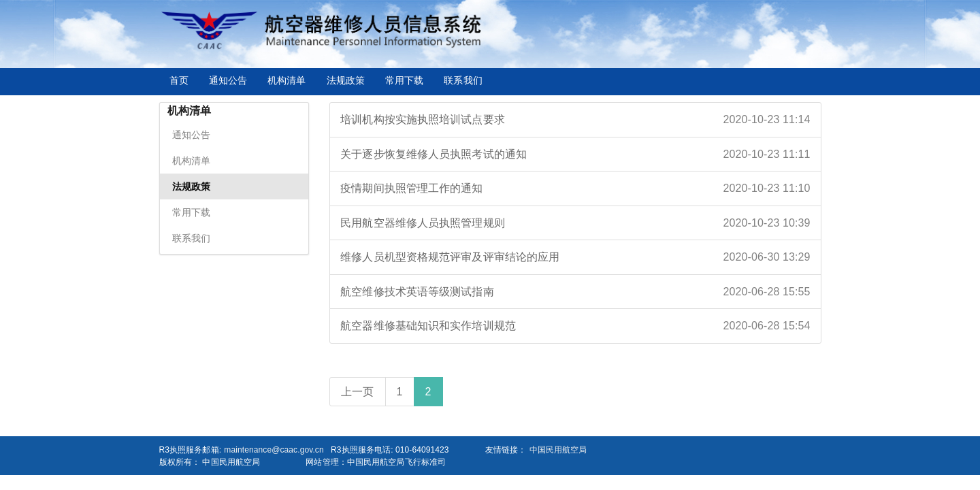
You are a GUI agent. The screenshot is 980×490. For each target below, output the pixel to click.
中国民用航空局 (558, 450)
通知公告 (228, 80)
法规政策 (346, 80)
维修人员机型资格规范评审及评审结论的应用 (575, 257)
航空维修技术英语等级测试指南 (575, 292)
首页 (179, 80)
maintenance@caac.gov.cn (274, 450)
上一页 (357, 392)
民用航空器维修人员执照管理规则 (575, 223)
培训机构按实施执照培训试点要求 (575, 120)
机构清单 (287, 80)
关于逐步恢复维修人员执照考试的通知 (575, 154)
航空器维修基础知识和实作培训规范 (575, 326)
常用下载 (404, 80)
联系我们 (463, 80)
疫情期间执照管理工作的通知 (575, 189)
